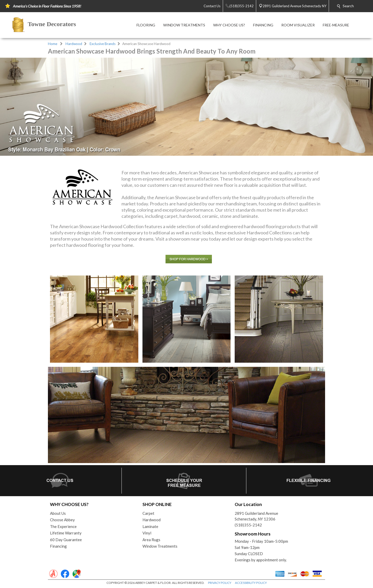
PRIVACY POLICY (220, 583)
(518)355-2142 (248, 525)
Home (53, 44)
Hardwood (74, 44)
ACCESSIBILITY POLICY (251, 583)
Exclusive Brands (103, 44)
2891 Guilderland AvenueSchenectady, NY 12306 (256, 516)
